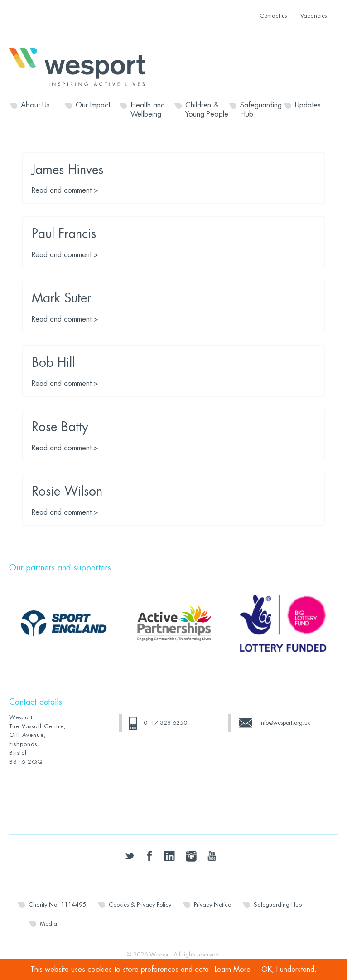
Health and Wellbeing (148, 110)
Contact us (273, 16)
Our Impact (93, 105)
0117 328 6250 (165, 723)
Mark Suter (61, 298)
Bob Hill (53, 363)
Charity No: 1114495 (57, 904)
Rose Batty (60, 427)
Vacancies (313, 16)
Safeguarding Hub (261, 110)
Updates (308, 105)
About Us (35, 105)
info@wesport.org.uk (285, 723)
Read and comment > (65, 190)
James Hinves (67, 170)
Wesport (82, 66)
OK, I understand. (289, 970)
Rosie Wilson (67, 492)
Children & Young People (207, 110)
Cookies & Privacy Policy (140, 904)
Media (48, 924)
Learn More (233, 970)
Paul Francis (64, 234)
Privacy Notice (212, 904)
